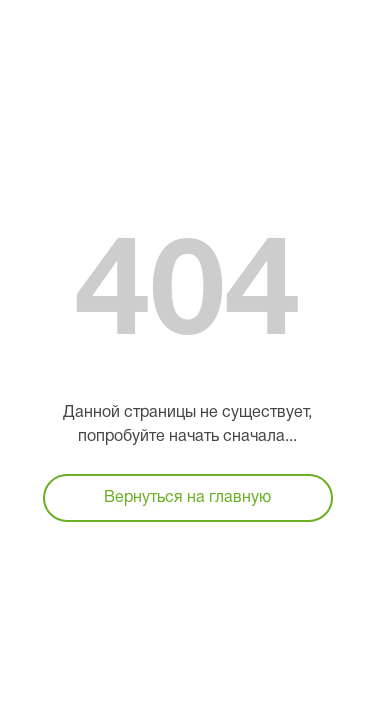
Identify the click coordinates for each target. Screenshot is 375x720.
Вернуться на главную (187, 498)
